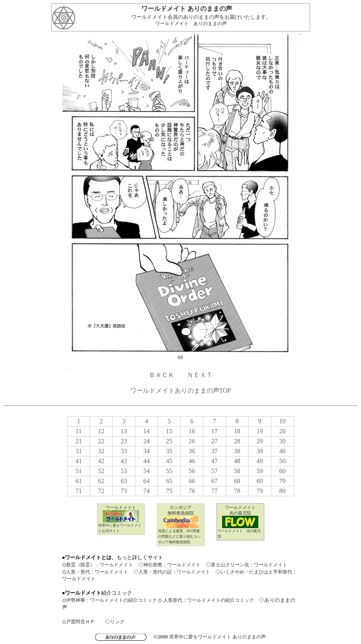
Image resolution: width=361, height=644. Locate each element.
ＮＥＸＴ (200, 375)
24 (146, 441)
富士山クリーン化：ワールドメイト (249, 565)
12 (101, 431)
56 (192, 471)
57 (215, 471)
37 (215, 451)
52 (101, 471)
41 (78, 461)
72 (101, 491)
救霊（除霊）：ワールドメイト (100, 565)
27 (215, 441)
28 (237, 441)
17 (215, 431)
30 (283, 441)
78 (237, 491)
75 (169, 491)
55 (169, 471)
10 (283, 421)
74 (146, 491)
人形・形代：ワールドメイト (97, 572)
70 (283, 481)
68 (237, 481)
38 (237, 451)
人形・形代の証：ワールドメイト (174, 572)
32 (101, 451)
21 (78, 441)
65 (169, 481)
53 (124, 471)
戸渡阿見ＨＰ (80, 622)
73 (124, 491)
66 (192, 481)
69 (260, 481)
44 (146, 461)
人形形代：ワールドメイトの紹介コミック (208, 600)
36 (192, 451)
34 (146, 451)
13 (124, 431)
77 (215, 491)
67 (215, 481)
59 (260, 471)
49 (260, 461)
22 (101, 441)
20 (283, 431)
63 (124, 481)
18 (237, 431)
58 (237, 471)
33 (124, 451)
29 (260, 441)
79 (260, 491)
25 (169, 441)
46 (192, 461)
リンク (117, 622)
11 (79, 431)
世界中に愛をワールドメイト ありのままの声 (218, 637)
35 (169, 451)
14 (146, 431)
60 (283, 471)
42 (101, 461)
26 (192, 441)
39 (260, 451)
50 (283, 461)
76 (192, 491)
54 (146, 471)
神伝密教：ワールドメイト (172, 565)
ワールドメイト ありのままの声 (191, 23)
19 (260, 431)
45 (169, 461)
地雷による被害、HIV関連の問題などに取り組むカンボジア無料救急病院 (180, 536)
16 (192, 431)
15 (169, 431)
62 (101, 481)
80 (283, 491)
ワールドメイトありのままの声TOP (181, 391)
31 (78, 451)
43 (124, 461)
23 (124, 441)
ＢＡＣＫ (162, 375)
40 (283, 451)
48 (237, 461)
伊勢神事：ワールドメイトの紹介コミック (111, 600)
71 (78, 491)
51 (78, 471)
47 (215, 461)
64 (146, 481)
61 (78, 481)
